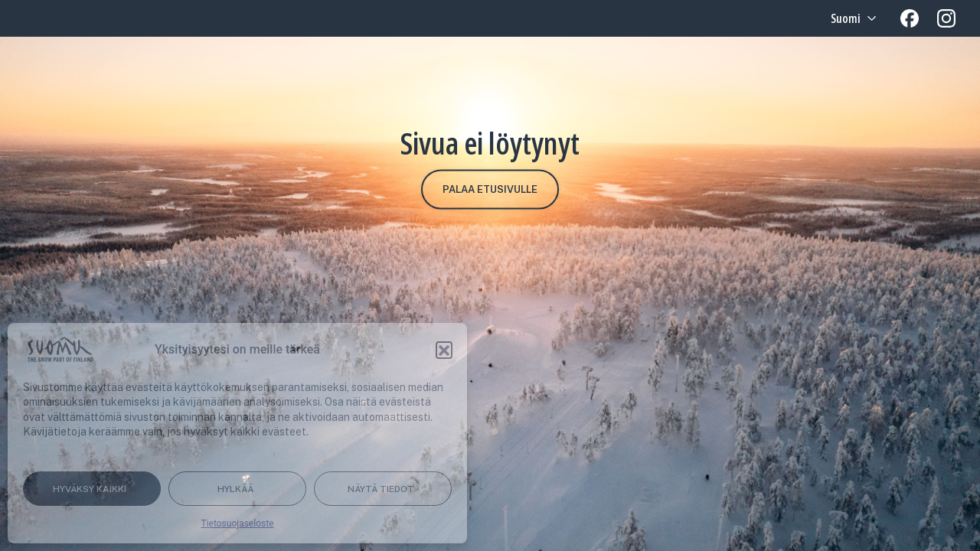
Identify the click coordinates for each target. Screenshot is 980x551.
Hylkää (235, 489)
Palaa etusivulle (490, 189)
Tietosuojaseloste (238, 523)
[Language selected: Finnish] (852, 18)
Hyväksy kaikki (90, 489)
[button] (444, 350)
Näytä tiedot (381, 489)
